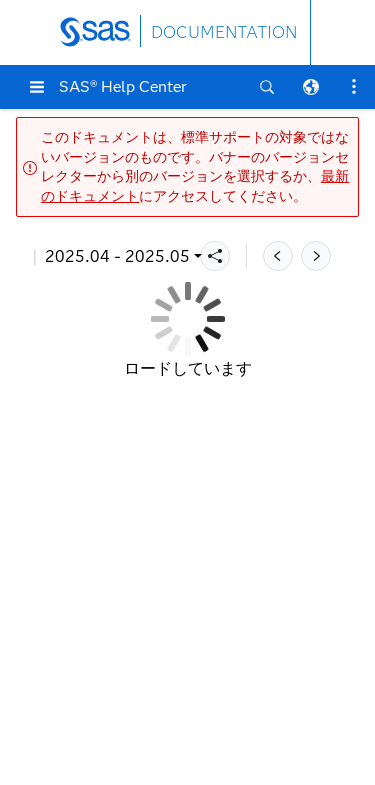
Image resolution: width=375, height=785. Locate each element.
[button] (37, 87)
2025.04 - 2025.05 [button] (117, 256)
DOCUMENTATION (224, 32)
